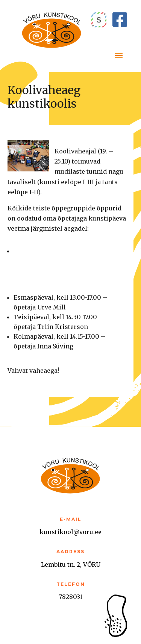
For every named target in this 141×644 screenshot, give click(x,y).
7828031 (70, 597)
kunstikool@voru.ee (70, 532)
